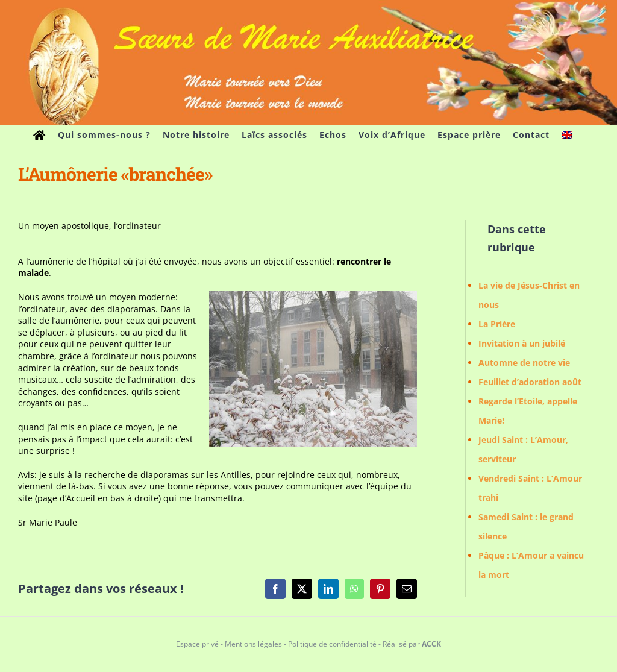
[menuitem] (567, 135)
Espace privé (197, 644)
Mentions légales (253, 644)
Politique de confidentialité (332, 644)
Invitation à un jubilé (522, 343)
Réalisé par (412, 644)
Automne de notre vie (524, 363)
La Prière (497, 324)
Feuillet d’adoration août (530, 382)
